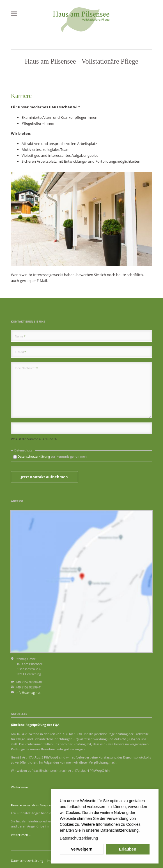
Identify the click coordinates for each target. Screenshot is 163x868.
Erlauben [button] (128, 849)
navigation (14, 14)
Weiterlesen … (21, 787)
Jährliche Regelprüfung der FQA (35, 725)
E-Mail (20, 352)
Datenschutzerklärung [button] (79, 838)
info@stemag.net (28, 693)
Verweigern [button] (82, 849)
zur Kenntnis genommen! (53, 456)
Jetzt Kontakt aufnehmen (44, 477)
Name (20, 336)
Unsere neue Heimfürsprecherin (36, 805)
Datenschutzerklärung (34, 456)
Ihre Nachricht (26, 368)
